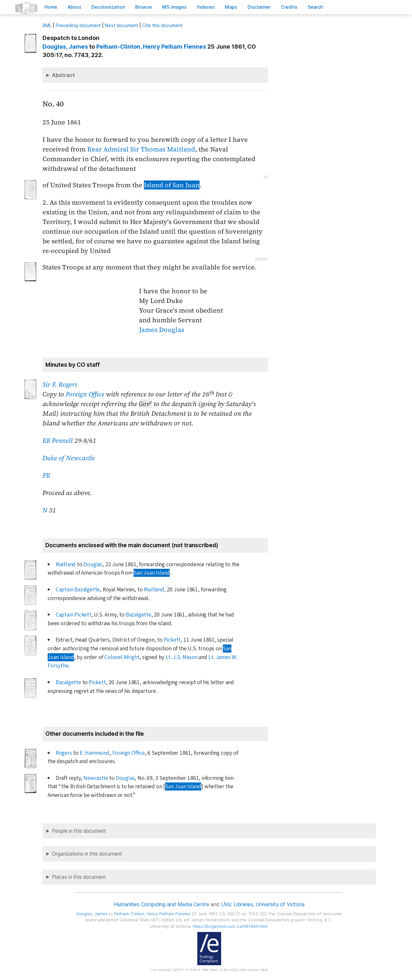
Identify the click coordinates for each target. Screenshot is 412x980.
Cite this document (162, 25)
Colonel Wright (122, 657)
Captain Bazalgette (78, 590)
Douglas (93, 564)
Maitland (66, 564)
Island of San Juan (172, 185)
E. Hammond (95, 753)
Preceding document (78, 25)
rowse (144, 7)
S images (174, 7)
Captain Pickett (74, 615)
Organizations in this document (87, 854)
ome (51, 7)
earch (315, 7)
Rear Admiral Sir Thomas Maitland (141, 149)
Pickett (172, 640)
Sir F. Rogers (60, 384)
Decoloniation (108, 7)
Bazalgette (139, 615)
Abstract (63, 75)
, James (65, 47)
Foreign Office (85, 394)
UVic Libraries (237, 904)
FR (46, 475)
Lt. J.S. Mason (181, 657)
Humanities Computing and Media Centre (161, 904)
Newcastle (96, 778)
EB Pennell (58, 441)
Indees (206, 7)
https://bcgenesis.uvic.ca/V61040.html (230, 926)
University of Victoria (280, 904)
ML (47, 25)
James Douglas (162, 330)
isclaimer (259, 7)
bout (74, 7)
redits (289, 7)
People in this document (79, 831)
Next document (122, 25)
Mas (231, 7)
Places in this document (79, 877)
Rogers (64, 753)
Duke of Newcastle (69, 458)
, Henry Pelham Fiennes (151, 47)
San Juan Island (152, 573)
